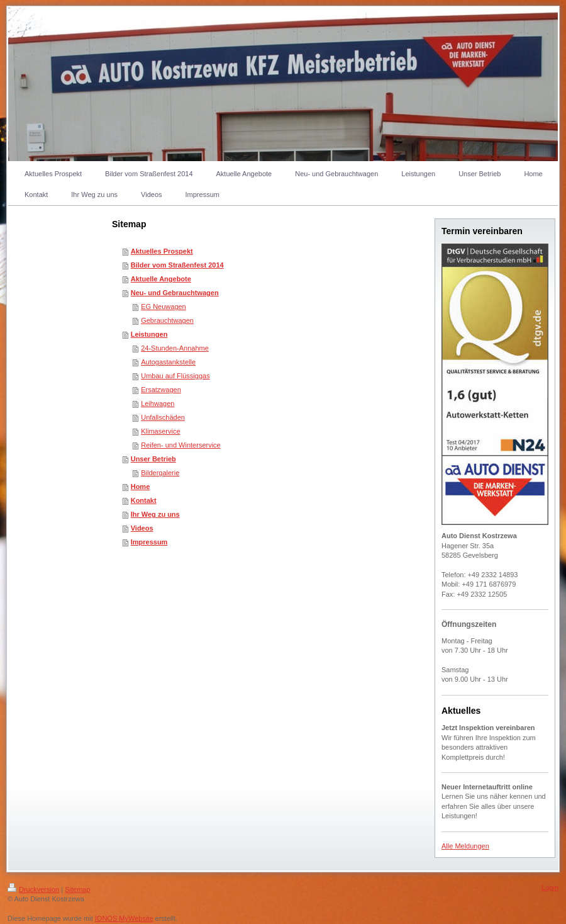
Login (550, 887)
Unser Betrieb (153, 459)
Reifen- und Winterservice (181, 445)
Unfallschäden (163, 417)
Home (141, 487)
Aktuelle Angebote (161, 279)
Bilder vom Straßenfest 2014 (177, 265)
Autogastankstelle (168, 362)
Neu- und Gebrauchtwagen (175, 293)
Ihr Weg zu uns (155, 514)
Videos (142, 528)
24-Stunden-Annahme (175, 348)
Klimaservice (160, 431)
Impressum (149, 542)
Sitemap (77, 889)
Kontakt (144, 500)
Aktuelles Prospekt (162, 251)
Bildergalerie (160, 473)
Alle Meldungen (465, 846)
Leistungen (149, 334)
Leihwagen (158, 403)
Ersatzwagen (161, 390)
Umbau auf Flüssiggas (175, 376)
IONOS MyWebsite (124, 918)
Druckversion (33, 889)
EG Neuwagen (164, 307)
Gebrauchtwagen (167, 320)
